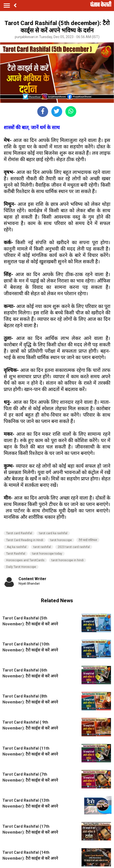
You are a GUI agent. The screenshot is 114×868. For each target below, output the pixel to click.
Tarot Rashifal (16, 554)
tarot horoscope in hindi (67, 560)
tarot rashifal (42, 547)
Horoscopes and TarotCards (25, 560)
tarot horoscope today (47, 554)
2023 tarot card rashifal (74, 547)
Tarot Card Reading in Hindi (25, 540)
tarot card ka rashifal (53, 533)
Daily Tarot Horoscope (21, 567)
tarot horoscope (61, 540)
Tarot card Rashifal (19, 533)
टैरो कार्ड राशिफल (88, 540)
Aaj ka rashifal (16, 547)
